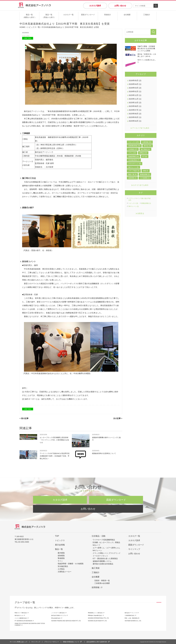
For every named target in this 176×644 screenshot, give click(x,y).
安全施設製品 (63, 566)
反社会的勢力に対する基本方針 (97, 641)
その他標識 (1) (145, 175)
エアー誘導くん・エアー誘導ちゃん (106, 547)
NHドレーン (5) (133, 164)
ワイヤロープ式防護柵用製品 (104, 539)
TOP (57, 536)
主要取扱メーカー (65, 571)
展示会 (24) (148, 143)
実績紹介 (108, 15)
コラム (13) (132, 150)
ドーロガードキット (100, 555)
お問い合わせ (120, 6)
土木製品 (61, 569)
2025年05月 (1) (134, 115)
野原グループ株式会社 (21, 612)
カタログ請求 (95, 6)
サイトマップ (134, 549)
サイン (60, 561)
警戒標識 (61, 558)
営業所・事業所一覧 (102, 580)
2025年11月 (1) (134, 97)
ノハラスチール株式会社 (58, 612)
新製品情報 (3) (145, 171)
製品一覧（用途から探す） (49, 16)
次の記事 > (118, 418)
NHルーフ (96, 545)
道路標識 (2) (132, 175)
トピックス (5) (133, 200)
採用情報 (96, 587)
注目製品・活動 (99, 536)
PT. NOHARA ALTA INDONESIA (23, 620)
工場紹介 (147, 15)
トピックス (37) (134, 139)
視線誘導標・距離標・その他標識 (71, 563)
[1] (36, 193)
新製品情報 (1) (146, 200)
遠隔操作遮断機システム (102, 561)
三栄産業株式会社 (130, 615)
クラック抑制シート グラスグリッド (107, 553)
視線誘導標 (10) (134, 154)
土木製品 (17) (133, 146)
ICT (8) (145, 154)
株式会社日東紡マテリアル (59, 615)
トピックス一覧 (33, 27)
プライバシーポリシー (52, 641)
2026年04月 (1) (134, 84)
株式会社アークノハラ (131, 612)
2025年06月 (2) (134, 111)
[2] (108, 193)
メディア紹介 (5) (134, 168)
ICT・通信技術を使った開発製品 (105, 558)
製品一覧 (59, 549)
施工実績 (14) (145, 146)
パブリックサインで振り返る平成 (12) (139, 196)
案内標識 (61, 553)
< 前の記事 (24, 418)
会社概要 (127, 15)
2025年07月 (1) (134, 108)
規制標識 (61, 555)
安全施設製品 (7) (134, 157)
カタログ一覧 (68, 15)
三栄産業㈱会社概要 (102, 583)
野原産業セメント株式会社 (95, 612)
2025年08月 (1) (134, 104)
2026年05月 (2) (134, 80)
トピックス (26, 36)
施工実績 (96, 568)
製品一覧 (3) (132, 171)
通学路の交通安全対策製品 (103, 563)
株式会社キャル (19, 615)
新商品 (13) (143, 150)
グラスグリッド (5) (135, 161)
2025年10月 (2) (134, 101)
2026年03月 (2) (134, 87)
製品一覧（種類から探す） (29, 16)
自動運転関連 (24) (134, 143)
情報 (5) (146, 168)
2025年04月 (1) (134, 118)
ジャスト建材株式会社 (21, 618)
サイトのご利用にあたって (19, 641)
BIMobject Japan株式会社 (95, 615)
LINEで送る (28, 38)
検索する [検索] (156, 6)
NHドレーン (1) (134, 203)
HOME (22, 27)
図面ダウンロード (88, 15)
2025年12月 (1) (134, 94)
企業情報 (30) (147, 139)
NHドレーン (97, 550)
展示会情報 (60, 544)
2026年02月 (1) (134, 91)
